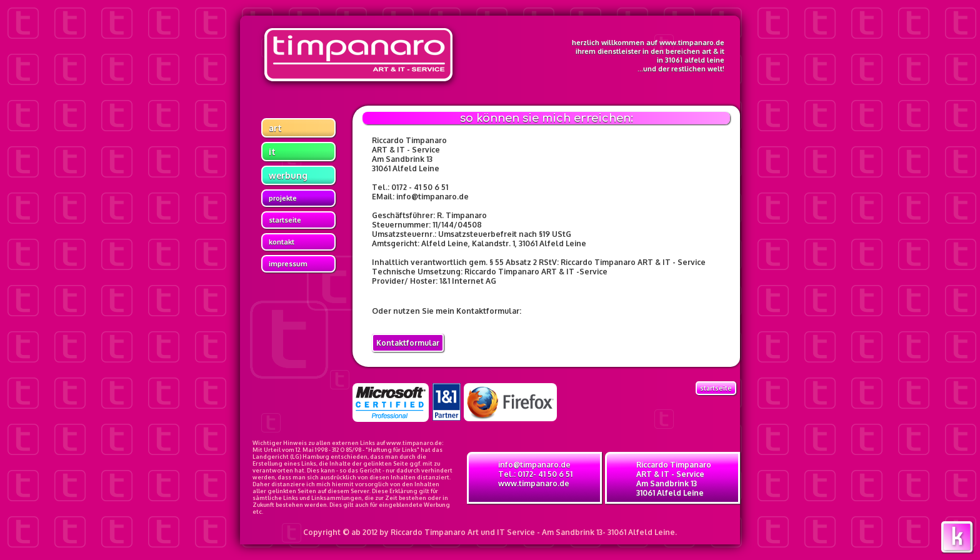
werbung (288, 175)
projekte (283, 198)
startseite (285, 220)
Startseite (716, 388)
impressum (288, 264)
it (272, 152)
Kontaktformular (408, 343)
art (275, 128)
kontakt (282, 242)
